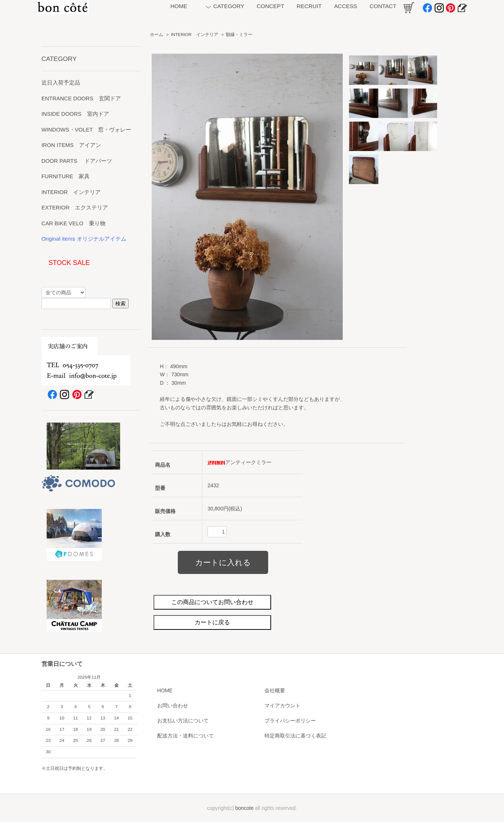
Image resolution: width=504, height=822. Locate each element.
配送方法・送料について (186, 736)
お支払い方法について (183, 721)
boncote (244, 808)
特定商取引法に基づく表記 (295, 736)
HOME (165, 690)
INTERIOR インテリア (195, 35)
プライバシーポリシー (290, 721)
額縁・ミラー (239, 35)
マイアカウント (282, 706)
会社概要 (275, 690)
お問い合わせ (173, 706)
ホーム (156, 35)
